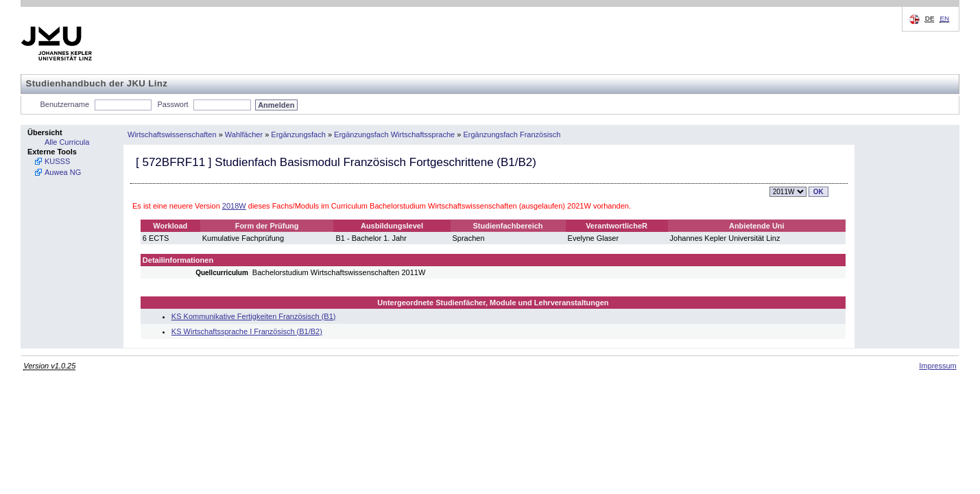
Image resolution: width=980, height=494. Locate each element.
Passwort (172, 104)
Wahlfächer (244, 134)
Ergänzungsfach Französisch (512, 134)
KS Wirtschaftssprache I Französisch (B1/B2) (247, 331)
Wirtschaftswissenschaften (172, 134)
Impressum (937, 366)
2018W (234, 206)
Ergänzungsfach (298, 134)
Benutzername (65, 104)
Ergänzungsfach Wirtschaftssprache (394, 134)
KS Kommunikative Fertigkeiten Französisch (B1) (254, 316)
